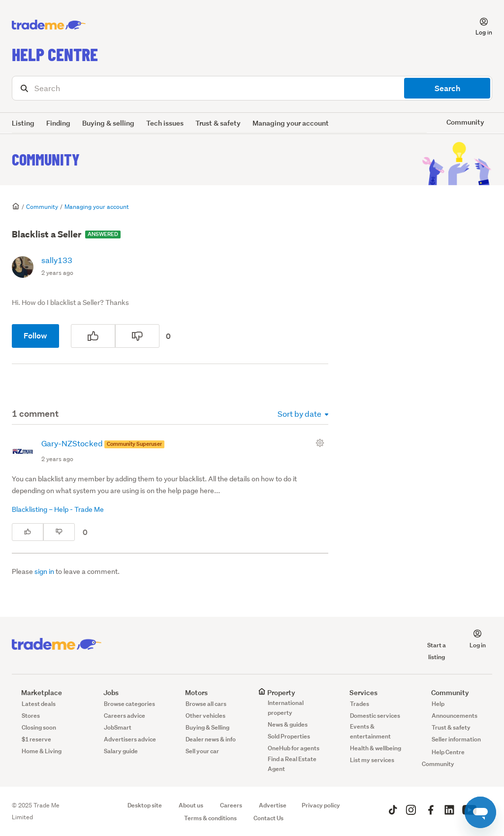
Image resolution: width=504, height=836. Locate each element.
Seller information (456, 739)
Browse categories (129, 704)
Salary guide (121, 751)
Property (277, 692)
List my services (372, 760)
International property (286, 708)
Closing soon (39, 727)
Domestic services (375, 716)
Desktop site (145, 805)
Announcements (455, 716)
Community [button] (465, 122)
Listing (23, 123)
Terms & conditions (210, 818)
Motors (192, 692)
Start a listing (436, 645)
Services (359, 692)
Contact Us (268, 818)
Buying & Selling (207, 727)
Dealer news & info (211, 739)
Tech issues (165, 123)
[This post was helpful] (93, 336)
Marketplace (37, 692)
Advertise (273, 805)
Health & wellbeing (376, 748)
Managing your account (291, 123)
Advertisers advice (130, 739)
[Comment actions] (322, 443)
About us (191, 805)
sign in (44, 571)
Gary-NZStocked (73, 443)
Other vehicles (205, 716)
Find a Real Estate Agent (292, 764)
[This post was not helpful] (137, 336)
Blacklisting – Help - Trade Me (58, 509)
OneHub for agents (294, 748)
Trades (360, 704)
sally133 (57, 260)
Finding (58, 123)
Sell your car (202, 751)
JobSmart (118, 727)
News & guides (288, 724)
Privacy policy (321, 805)
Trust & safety (218, 123)
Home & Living (42, 751)
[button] (478, 25)
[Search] (252, 88)
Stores (31, 716)
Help (438, 704)
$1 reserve (36, 739)
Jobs (106, 692)
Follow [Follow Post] (35, 336)
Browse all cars (206, 704)
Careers (231, 805)
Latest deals (39, 704)
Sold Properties (289, 736)
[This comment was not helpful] (59, 532)
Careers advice (125, 716)
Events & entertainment (370, 731)
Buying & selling (108, 123)
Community (46, 159)
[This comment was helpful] (28, 532)
